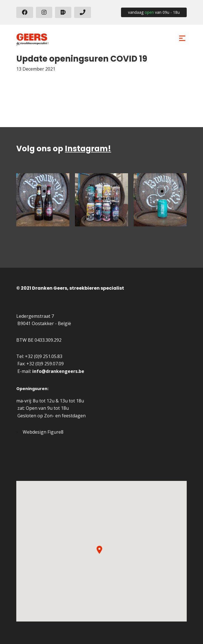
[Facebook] (25, 12)
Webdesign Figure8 (43, 432)
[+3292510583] (83, 12)
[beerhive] (63, 12)
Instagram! (88, 149)
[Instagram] (44, 12)
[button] (99, 550)
